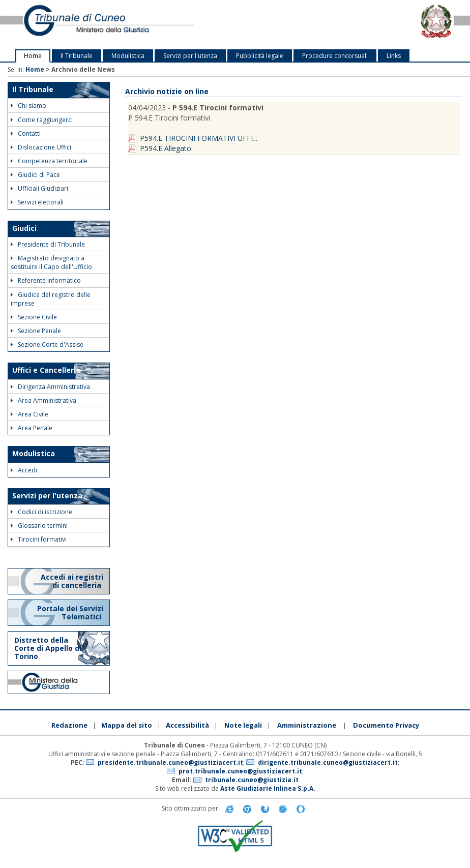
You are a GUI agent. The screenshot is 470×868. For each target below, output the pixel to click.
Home (33, 56)
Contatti (26, 133)
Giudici (24, 228)
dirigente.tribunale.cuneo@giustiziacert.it (328, 762)
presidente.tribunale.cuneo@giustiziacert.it (170, 762)
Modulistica (128, 56)
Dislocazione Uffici (41, 147)
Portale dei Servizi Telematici (70, 612)
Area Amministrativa (43, 400)
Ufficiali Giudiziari (39, 188)
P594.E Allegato (166, 148)
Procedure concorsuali (335, 56)
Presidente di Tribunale (48, 244)
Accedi (24, 470)
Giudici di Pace (35, 175)
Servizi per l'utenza (190, 56)
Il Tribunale (77, 56)
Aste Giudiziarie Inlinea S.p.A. (268, 788)
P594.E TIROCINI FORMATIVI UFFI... (199, 138)
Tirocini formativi (39, 539)
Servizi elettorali (37, 202)
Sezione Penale (36, 331)
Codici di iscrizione (41, 512)
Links (394, 56)
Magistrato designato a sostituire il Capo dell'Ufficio (51, 262)
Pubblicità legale (260, 56)
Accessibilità (187, 725)
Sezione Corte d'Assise (47, 345)
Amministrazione (307, 725)
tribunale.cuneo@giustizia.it (252, 780)
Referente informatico (46, 280)
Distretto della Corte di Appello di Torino (48, 648)
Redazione (69, 725)
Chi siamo (28, 106)
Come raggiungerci (42, 120)
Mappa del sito (127, 725)
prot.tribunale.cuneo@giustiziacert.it (240, 771)
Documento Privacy (386, 725)
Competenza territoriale (49, 161)
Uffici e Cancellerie (46, 370)
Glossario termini (39, 526)
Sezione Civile (34, 317)
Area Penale (32, 428)
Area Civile (30, 414)
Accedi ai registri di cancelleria (72, 581)
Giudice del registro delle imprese (51, 299)
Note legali (243, 725)
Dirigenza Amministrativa (50, 387)
